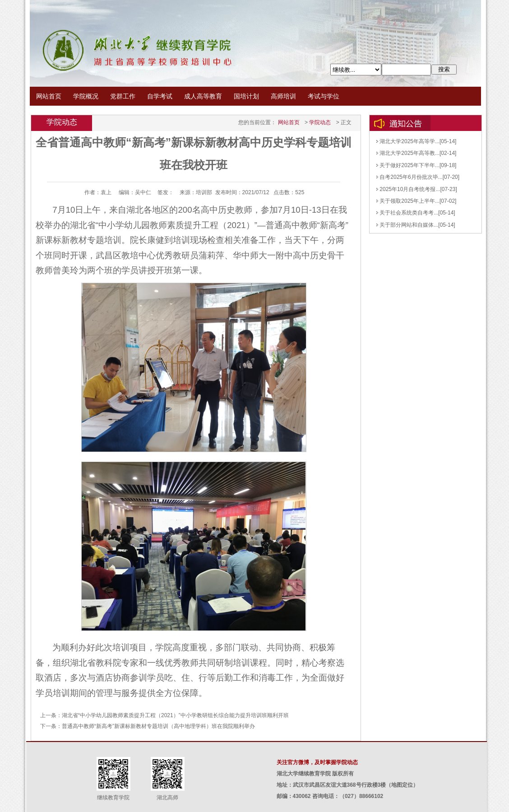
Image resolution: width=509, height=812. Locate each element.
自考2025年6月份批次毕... (410, 177)
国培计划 (246, 96)
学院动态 (320, 122)
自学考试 (160, 96)
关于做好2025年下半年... (408, 165)
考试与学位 (324, 96)
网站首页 (49, 96)
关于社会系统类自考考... (407, 213)
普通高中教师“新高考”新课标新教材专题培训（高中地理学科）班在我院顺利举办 (158, 726)
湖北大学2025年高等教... (408, 153)
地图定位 (402, 785)
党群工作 (123, 96)
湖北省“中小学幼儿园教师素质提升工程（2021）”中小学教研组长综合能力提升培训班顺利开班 (175, 715)
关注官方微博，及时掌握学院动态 (317, 762)
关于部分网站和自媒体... (407, 225)
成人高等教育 (203, 96)
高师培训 (283, 96)
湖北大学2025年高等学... (408, 141)
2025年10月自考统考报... (408, 189)
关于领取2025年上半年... (408, 201)
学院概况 (86, 96)
